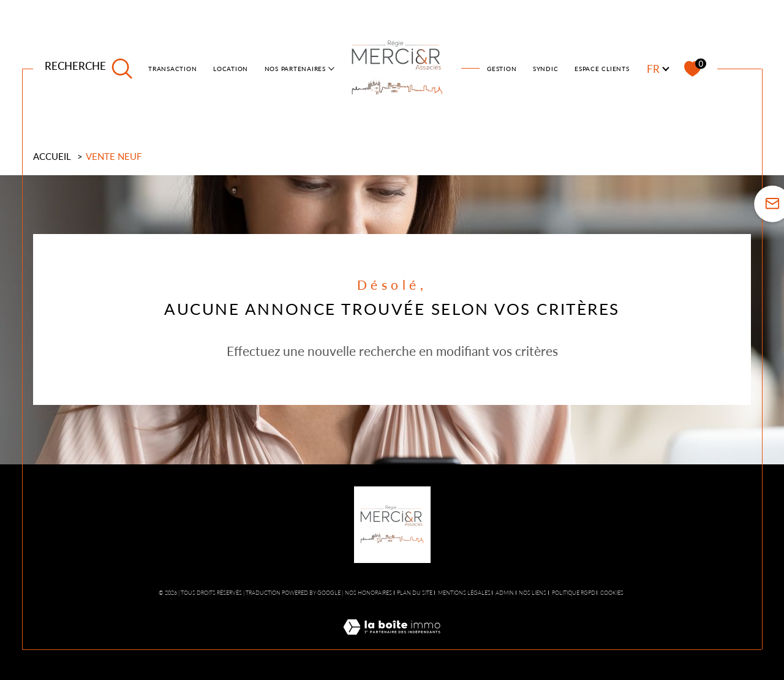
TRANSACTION (172, 69)
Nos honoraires (368, 593)
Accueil (52, 156)
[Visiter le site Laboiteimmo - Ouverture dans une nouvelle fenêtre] (392, 641)
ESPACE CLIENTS (602, 69)
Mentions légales (464, 593)
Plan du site (415, 593)
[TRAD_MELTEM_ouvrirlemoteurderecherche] (89, 69)
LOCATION (231, 69)
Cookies (612, 593)
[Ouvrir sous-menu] (331, 68)
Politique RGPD (574, 593)
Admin (505, 593)
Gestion (502, 69)
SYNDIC (546, 69)
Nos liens (533, 593)
